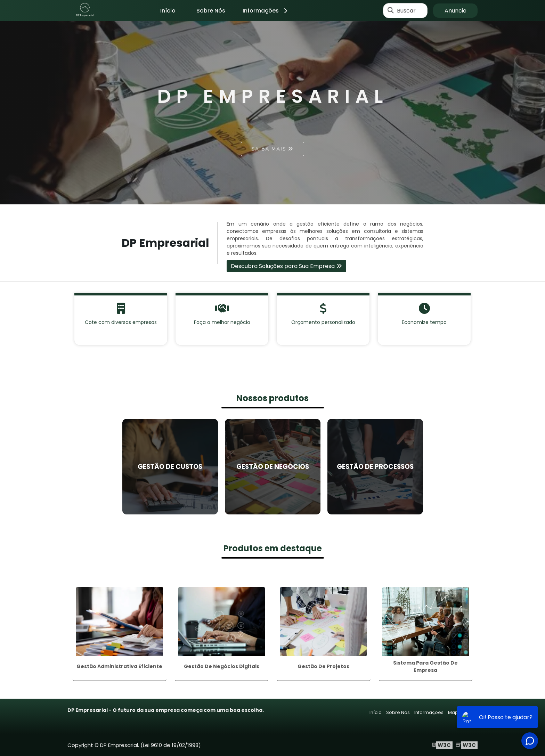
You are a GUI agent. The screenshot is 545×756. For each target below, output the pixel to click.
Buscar (406, 11)
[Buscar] (391, 10)
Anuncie (455, 11)
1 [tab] (272, 196)
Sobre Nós (211, 11)
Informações (266, 11)
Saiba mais (269, 149)
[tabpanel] (272, 113)
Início (168, 11)
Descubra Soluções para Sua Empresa (283, 266)
